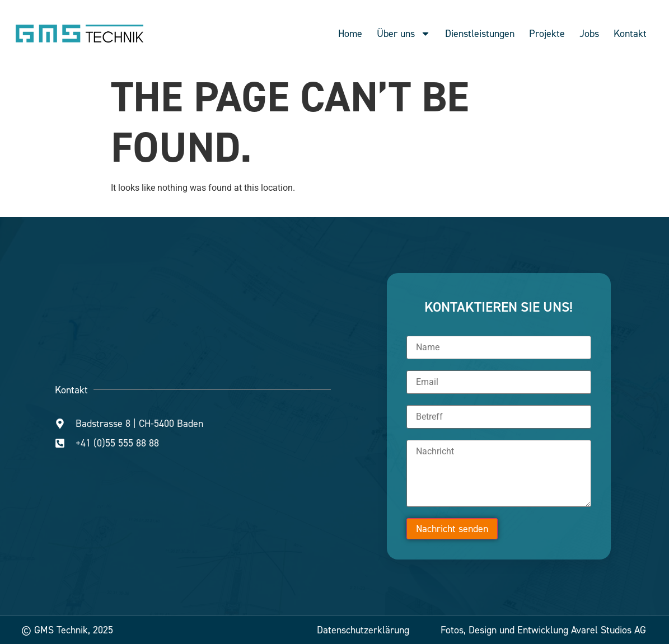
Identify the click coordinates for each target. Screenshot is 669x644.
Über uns (404, 34)
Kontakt (630, 34)
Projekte (547, 34)
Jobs (589, 34)
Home (350, 34)
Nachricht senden (452, 529)
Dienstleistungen (480, 34)
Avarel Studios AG (609, 630)
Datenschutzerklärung (363, 630)
